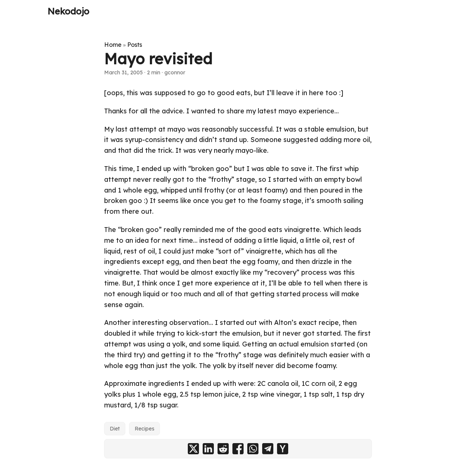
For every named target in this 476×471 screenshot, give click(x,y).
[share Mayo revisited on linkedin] (208, 449)
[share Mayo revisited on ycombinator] (283, 449)
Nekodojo (68, 11)
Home (113, 45)
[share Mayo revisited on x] (193, 449)
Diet (115, 429)
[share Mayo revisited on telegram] (268, 449)
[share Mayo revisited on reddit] (223, 449)
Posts (135, 45)
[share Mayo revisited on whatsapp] (253, 449)
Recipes (144, 429)
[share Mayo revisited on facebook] (238, 449)
